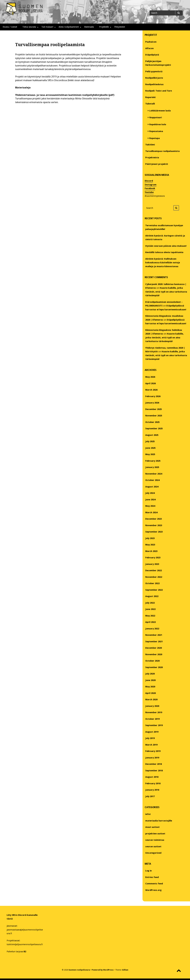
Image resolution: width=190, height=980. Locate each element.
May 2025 (150, 454)
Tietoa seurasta (29, 27)
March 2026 (151, 390)
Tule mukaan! (47, 27)
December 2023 (154, 519)
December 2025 (154, 409)
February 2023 (153, 558)
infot (148, 814)
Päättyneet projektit (157, 164)
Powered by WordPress (103, 970)
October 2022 (152, 583)
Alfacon (149, 48)
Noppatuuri (156, 117)
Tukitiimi (150, 145)
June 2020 (150, 680)
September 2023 (154, 532)
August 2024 (152, 487)
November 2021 (154, 635)
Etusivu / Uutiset (10, 27)
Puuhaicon (151, 42)
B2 (25, 952)
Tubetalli (150, 104)
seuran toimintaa (155, 840)
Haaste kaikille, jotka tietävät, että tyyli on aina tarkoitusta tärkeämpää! (166, 292)
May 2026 (150, 377)
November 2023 (154, 525)
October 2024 (152, 480)
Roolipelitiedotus (154, 84)
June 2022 (150, 609)
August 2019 (152, 732)
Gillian (125, 970)
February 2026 (153, 396)
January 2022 (152, 629)
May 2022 (150, 616)
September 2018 (154, 771)
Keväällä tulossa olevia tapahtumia (164, 252)
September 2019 (154, 725)
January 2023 (152, 564)
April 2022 (151, 622)
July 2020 (150, 674)
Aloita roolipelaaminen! (69, 27)
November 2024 (154, 474)
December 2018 (154, 764)
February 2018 (153, 783)
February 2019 (153, 751)
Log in (149, 871)
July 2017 (150, 796)
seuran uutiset (153, 847)
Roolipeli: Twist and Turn (159, 91)
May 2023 (150, 545)
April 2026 (151, 383)
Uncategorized (153, 853)
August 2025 (152, 435)
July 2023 (150, 538)
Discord (149, 181)
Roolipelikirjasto (154, 78)
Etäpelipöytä (152, 55)
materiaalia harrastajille (159, 821)
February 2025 (153, 461)
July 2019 (150, 738)
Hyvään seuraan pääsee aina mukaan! (166, 246)
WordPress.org (153, 890)
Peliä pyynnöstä (154, 71)
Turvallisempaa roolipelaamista (162, 151)
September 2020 (154, 667)
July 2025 (150, 441)
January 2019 (152, 758)
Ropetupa (155, 138)
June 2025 (150, 448)
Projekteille (104, 27)
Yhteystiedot (120, 27)
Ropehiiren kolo (158, 124)
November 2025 (154, 416)
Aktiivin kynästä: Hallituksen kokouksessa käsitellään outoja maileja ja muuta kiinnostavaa (163, 263)
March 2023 (151, 551)
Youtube (149, 192)
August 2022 (152, 596)
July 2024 (150, 493)
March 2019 (151, 745)
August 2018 (152, 777)
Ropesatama (156, 131)
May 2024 (150, 506)
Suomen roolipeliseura (79, 970)
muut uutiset (152, 827)
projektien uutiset (155, 834)
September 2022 (154, 590)
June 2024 (150, 500)
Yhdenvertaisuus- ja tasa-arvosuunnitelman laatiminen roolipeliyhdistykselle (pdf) (65, 95)
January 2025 (152, 467)
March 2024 (151, 512)
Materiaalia (89, 27)
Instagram (151, 185)
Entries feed (152, 877)
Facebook (150, 188)
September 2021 (154, 642)
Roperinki (150, 97)
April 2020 (151, 693)
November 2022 (154, 577)
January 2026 (152, 403)
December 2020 (154, 648)
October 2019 (152, 719)
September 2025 (154, 429)
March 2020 (151, 700)
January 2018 (152, 790)
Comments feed (154, 884)
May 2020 (150, 687)
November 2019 (154, 712)
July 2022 (150, 603)
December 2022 (154, 570)
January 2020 (152, 706)
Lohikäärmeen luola (160, 111)
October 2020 (152, 661)
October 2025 (152, 422)
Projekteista (152, 158)
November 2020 (154, 654)
